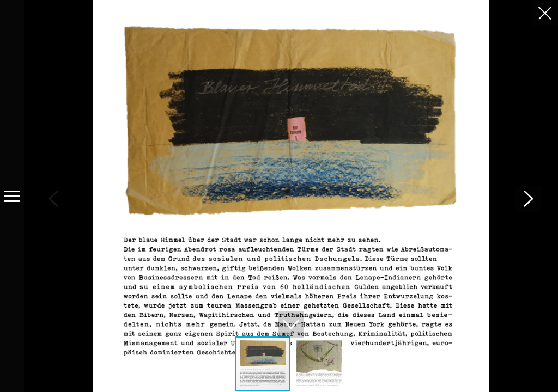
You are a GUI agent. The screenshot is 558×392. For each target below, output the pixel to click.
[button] (529, 199)
